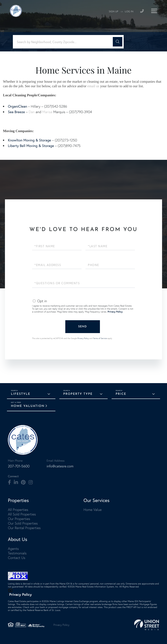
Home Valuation (28, 406)
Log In (129, 12)
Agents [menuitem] (13, 549)
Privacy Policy (115, 312)
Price (121, 394)
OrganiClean (18, 106)
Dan (32, 112)
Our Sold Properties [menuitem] (23, 523)
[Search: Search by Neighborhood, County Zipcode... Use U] (64, 42)
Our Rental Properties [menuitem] (24, 528)
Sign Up (114, 12)
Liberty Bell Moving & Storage (31, 146)
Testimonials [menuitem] (17, 553)
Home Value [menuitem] (93, 510)
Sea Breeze (16, 112)
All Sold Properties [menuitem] (22, 514)
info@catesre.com (60, 466)
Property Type (78, 394)
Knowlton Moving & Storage (29, 140)
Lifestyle (21, 394)
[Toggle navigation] (154, 11)
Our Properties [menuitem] (19, 519)
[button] (118, 42)
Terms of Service (100, 338)
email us (93, 86)
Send (83, 327)
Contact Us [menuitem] (17, 558)
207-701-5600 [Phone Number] (19, 466)
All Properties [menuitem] (18, 510)
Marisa (47, 112)
